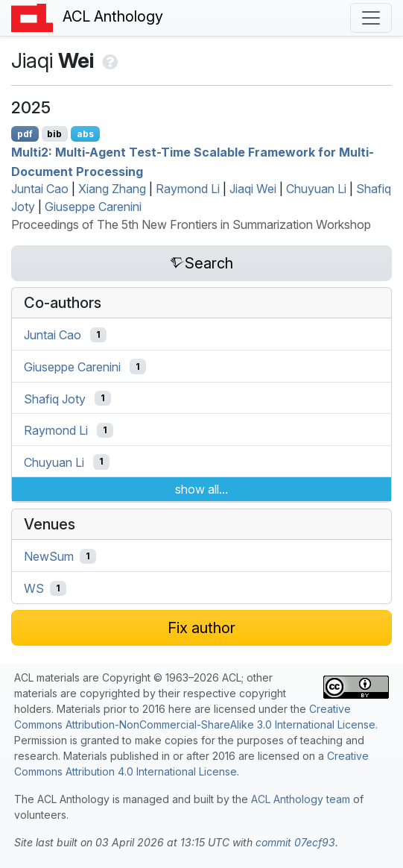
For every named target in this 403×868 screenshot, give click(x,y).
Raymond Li (188, 189)
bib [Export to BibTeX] (54, 134)
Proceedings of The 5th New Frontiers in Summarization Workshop (191, 224)
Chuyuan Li (316, 189)
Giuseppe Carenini (93, 207)
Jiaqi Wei (253, 189)
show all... (201, 489)
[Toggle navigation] (371, 18)
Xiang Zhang (112, 189)
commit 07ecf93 (295, 842)
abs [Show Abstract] (85, 134)
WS (34, 588)
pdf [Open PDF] (25, 134)
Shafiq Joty (55, 398)
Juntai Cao (40, 189)
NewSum (49, 556)
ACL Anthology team (301, 799)
